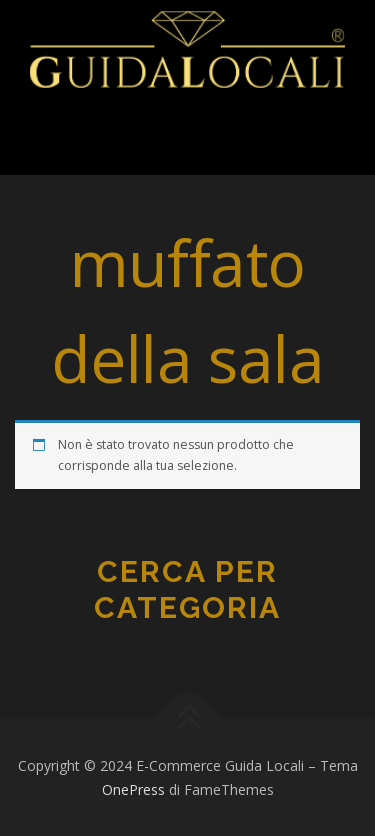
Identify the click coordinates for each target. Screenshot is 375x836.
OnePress (133, 789)
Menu (67, 137)
